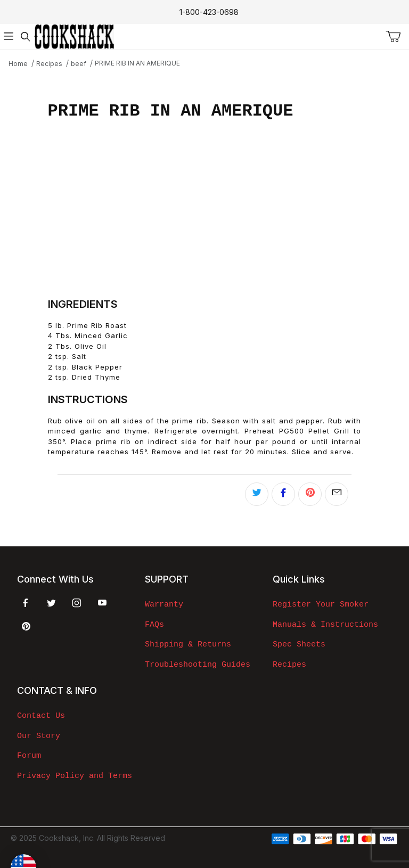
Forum (29, 756)
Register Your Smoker (321, 604)
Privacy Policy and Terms (75, 776)
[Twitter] (51, 603)
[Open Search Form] (26, 37)
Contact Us (41, 716)
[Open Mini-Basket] (397, 37)
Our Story (39, 736)
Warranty (164, 604)
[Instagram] (77, 603)
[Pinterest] (26, 626)
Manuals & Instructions (325, 625)
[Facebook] (26, 603)
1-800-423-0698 (209, 12)
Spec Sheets (299, 644)
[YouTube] (102, 603)
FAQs (154, 625)
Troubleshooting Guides (198, 665)
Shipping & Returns (188, 644)
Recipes (289, 665)
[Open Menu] (9, 37)
